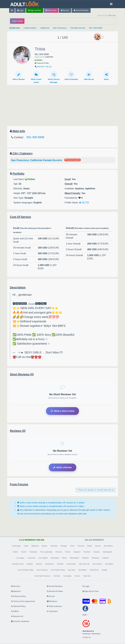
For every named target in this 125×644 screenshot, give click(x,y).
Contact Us (87, 637)
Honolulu (87, 552)
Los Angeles (43, 558)
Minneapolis (74, 558)
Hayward (77, 552)
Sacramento (71, 564)
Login (20, 10)
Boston (45, 546)
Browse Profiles (55, 591)
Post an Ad (51, 10)
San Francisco (60, 28)
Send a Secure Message (54, 77)
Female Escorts (78, 28)
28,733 (84, 202)
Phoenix (39, 564)
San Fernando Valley (26, 570)
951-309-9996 (96, 28)
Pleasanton (50, 564)
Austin (26, 546)
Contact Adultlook (20, 621)
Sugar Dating (17, 21)
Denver (98, 546)
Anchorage (16, 546)
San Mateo (82, 570)
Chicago (64, 546)
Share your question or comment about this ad (96, 490)
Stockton (57, 576)
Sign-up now (35, 10)
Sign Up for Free (90, 591)
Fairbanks (33, 552)
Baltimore (35, 546)
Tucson (77, 576)
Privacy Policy (18, 596)
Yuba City (87, 576)
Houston (97, 552)
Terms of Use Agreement (23, 601)
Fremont (59, 552)
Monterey (95, 558)
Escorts (65, 10)
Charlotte (54, 546)
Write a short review (36, 77)
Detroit (16, 552)
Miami (64, 558)
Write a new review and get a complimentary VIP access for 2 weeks (51, 503)
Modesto (85, 558)
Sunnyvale (67, 576)
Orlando (30, 564)
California (45, 28)
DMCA (15, 611)
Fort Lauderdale (46, 552)
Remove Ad (17, 616)
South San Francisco (42, 576)
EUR (85, 615)
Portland (60, 564)
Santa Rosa (94, 570)
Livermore (31, 558)
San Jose (72, 570)
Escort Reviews (81, 10)
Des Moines (108, 546)
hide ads (112, 15)
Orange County (18, 564)
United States (30, 28)
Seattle (104, 570)
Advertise (52, 611)
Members (52, 601)
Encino (24, 552)
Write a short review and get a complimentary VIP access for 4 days (50, 506)
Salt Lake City (84, 564)
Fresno (68, 552)
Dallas (90, 546)
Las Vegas (20, 558)
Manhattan (55, 558)
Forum (51, 596)
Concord (81, 546)
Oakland (105, 558)
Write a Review (19, 76)
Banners (16, 591)
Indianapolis (107, 552)
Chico (72, 546)
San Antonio (97, 564)
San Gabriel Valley (58, 570)
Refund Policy (18, 606)
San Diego (109, 564)
